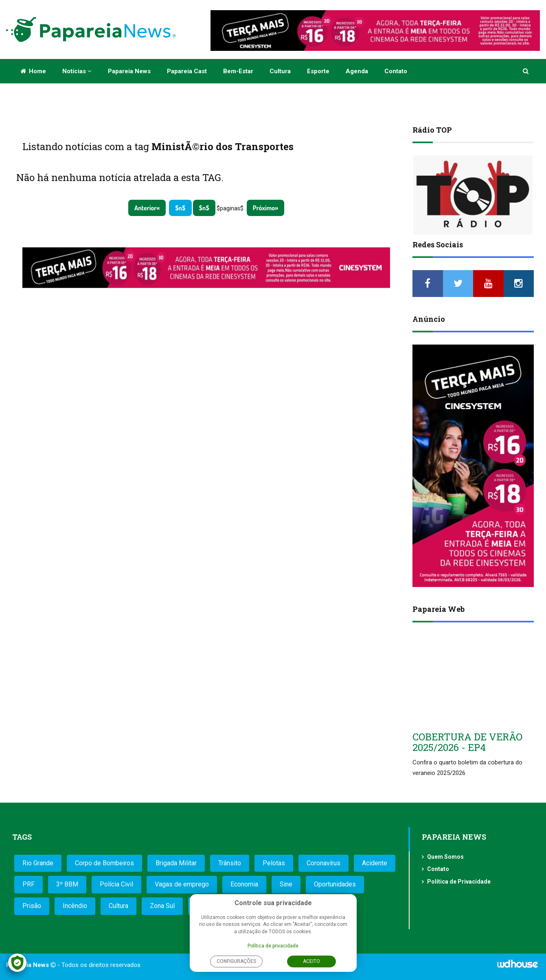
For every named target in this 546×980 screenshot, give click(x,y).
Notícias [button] (77, 71)
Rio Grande (38, 863)
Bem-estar (238, 71)
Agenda (357, 71)
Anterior (145, 208)
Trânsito (230, 863)
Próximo (264, 208)
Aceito (311, 961)
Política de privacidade (273, 946)
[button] (526, 71)
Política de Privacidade (459, 882)
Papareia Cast (187, 71)
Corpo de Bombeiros (104, 863)
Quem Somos (445, 857)
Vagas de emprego (182, 884)
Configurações (236, 961)
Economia (244, 884)
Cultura (280, 71)
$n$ (180, 208)
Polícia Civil (116, 884)
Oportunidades (335, 884)
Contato (396, 71)
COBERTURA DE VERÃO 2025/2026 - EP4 (467, 742)
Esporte (318, 71)
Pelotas (274, 863)
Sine (286, 884)
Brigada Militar (176, 863)
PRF (29, 884)
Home (33, 71)
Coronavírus (323, 863)
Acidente (375, 863)
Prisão (32, 906)
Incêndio (75, 906)
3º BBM (67, 884)
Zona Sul (162, 906)
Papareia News (129, 71)
